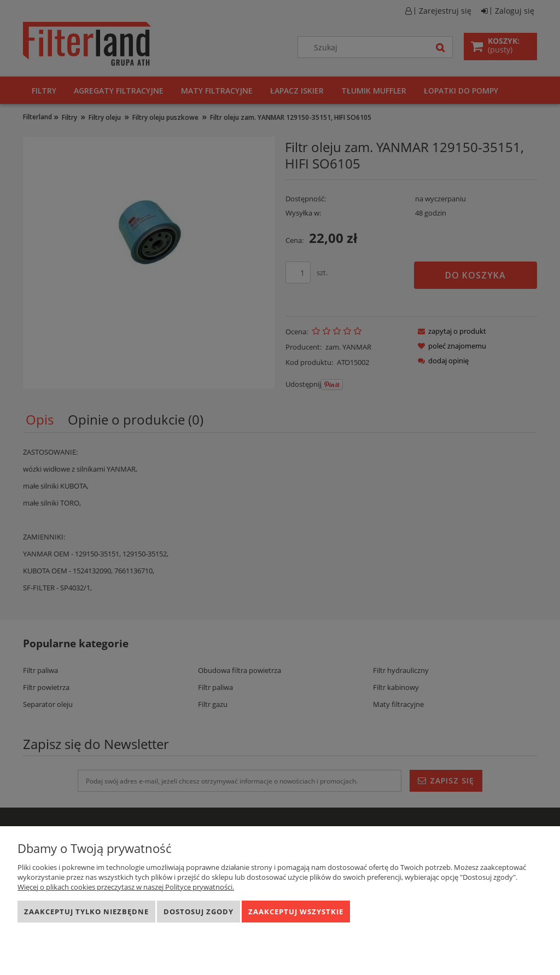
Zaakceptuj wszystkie (296, 912)
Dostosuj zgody (199, 912)
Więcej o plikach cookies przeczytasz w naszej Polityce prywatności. (126, 887)
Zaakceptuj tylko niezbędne (86, 912)
